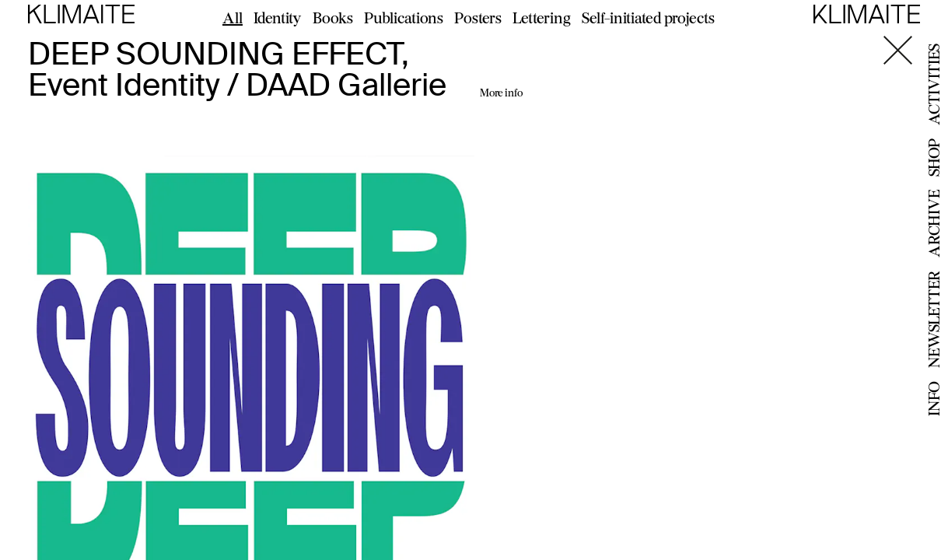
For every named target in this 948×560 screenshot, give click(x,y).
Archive (934, 224)
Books (333, 17)
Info (934, 399)
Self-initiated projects (648, 17)
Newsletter (934, 319)
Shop (934, 157)
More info (501, 92)
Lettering (542, 17)
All (233, 17)
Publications (404, 17)
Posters (478, 17)
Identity (278, 17)
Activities (934, 84)
